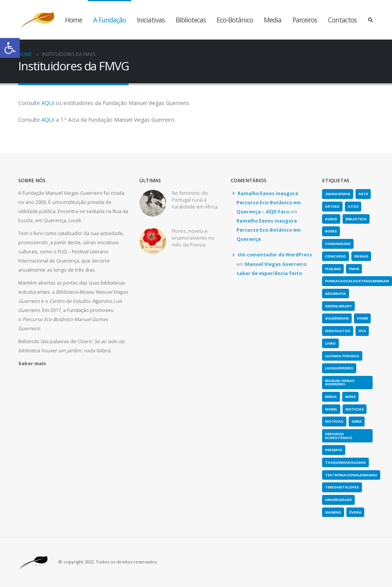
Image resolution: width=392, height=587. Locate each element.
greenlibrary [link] (338, 306)
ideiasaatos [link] (338, 331)
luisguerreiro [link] (339, 368)
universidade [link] (338, 500)
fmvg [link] (354, 269)
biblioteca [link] (356, 219)
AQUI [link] (48, 103)
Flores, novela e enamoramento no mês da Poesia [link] (193, 238)
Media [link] (273, 20)
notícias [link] (334, 421)
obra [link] (357, 421)
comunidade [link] (338, 244)
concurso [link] (336, 256)
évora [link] (355, 512)
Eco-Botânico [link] (235, 20)
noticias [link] (355, 409)
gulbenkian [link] (337, 318)
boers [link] (331, 231)
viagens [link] (333, 512)
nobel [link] (331, 409)
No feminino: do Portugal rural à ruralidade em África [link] (195, 200)
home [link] (363, 318)
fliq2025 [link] (333, 269)
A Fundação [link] (110, 20)
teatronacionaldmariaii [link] (351, 475)
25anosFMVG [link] (338, 194)
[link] (10, 48)
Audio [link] (331, 219)
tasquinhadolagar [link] (345, 462)
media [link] (331, 397)
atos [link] (353, 206)
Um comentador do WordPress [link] (275, 255)
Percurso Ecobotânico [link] (339, 436)
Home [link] (74, 20)
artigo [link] (332, 206)
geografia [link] (336, 293)
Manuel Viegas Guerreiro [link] (340, 382)
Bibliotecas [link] (191, 20)
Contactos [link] (342, 20)
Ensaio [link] (361, 256)
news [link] (351, 397)
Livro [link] (330, 343)
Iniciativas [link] (151, 20)
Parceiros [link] (305, 20)
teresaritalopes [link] (342, 487)
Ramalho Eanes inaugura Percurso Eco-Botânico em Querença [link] (269, 230)
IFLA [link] (362, 331)
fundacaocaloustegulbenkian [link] (357, 281)
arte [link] (363, 194)
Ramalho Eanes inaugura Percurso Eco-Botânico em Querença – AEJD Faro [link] (269, 203)
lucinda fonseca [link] (342, 356)
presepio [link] (334, 450)
